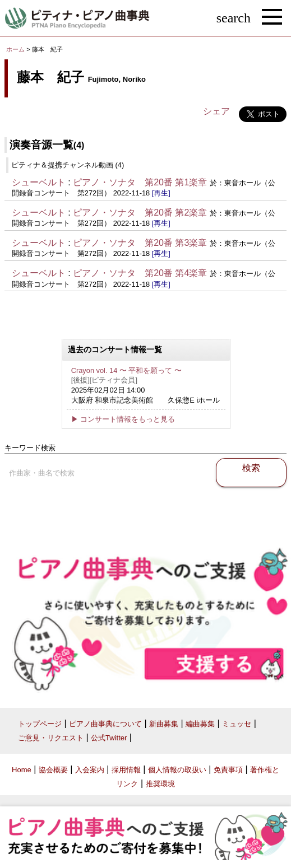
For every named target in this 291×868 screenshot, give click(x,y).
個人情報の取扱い (177, 770)
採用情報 (126, 770)
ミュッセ (237, 724)
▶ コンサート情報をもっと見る (123, 419)
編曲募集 (200, 724)
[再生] (161, 193)
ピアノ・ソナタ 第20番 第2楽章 (140, 213)
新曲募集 (164, 724)
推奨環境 (160, 784)
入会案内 (90, 770)
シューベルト (39, 182)
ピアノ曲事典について (105, 724)
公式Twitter (109, 738)
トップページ (40, 724)
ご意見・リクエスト (51, 738)
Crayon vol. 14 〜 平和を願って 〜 (126, 370)
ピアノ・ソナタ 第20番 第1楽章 (140, 182)
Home (22, 770)
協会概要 (53, 770)
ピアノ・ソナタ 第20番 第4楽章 (140, 273)
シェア (216, 111)
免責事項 (228, 770)
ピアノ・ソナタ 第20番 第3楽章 (140, 243)
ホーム (15, 49)
